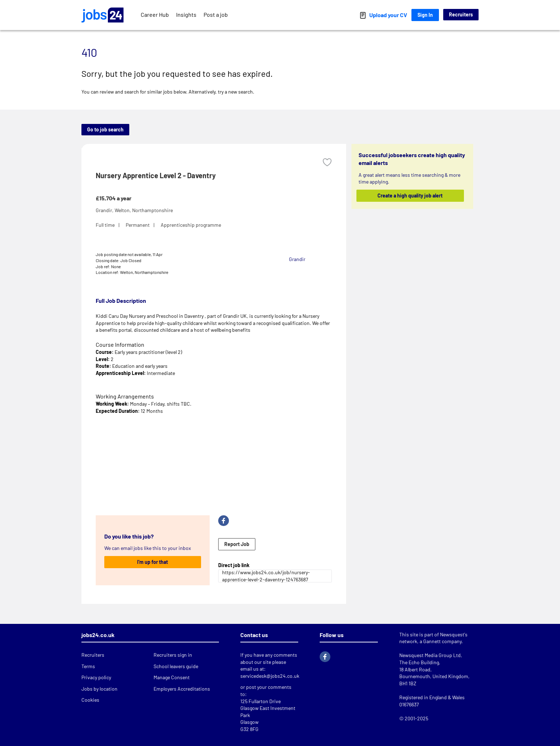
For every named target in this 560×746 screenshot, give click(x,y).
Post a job (216, 14)
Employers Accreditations (182, 689)
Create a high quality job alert (410, 196)
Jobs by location (99, 689)
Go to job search (105, 129)
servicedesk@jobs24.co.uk (270, 676)
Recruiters (461, 14)
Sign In (425, 15)
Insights (186, 14)
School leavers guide (176, 666)
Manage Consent (172, 677)
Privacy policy (96, 677)
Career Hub (155, 14)
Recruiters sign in (173, 655)
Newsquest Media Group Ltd (430, 655)
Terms (88, 666)
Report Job (237, 544)
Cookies (90, 700)
